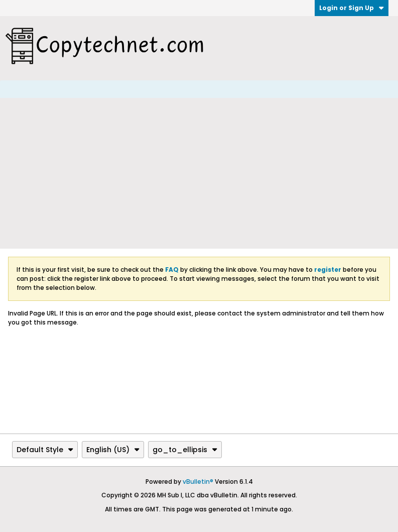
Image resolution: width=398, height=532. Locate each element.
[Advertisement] (199, 173)
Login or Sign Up (352, 8)
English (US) (113, 450)
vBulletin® (198, 482)
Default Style (45, 450)
